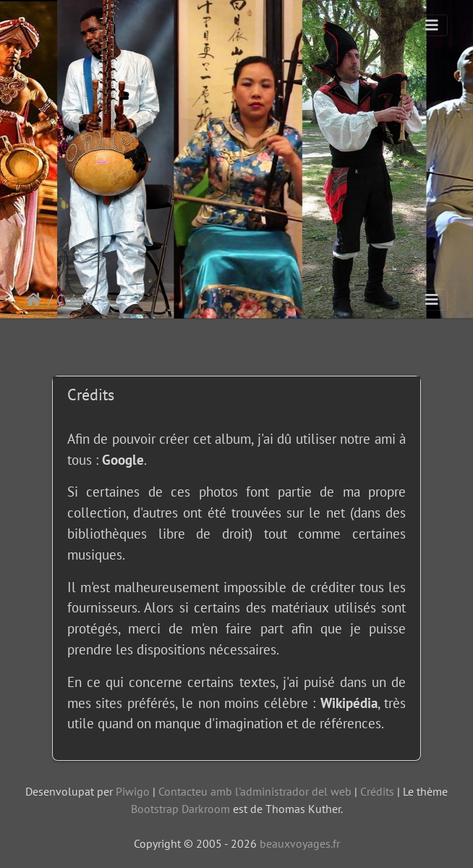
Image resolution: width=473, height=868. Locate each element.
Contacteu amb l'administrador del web (255, 791)
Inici (37, 300)
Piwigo (133, 791)
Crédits (377, 791)
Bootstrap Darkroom (180, 809)
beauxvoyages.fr (300, 843)
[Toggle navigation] (432, 25)
